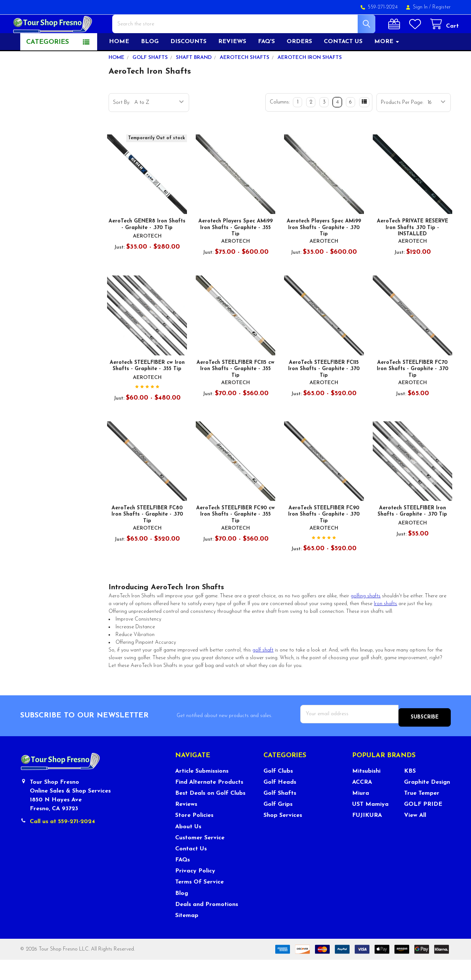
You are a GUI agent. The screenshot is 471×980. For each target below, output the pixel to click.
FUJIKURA (367, 836)
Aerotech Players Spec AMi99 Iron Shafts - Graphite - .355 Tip (235, 251)
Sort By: (121, 126)
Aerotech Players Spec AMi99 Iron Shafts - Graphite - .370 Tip (324, 251)
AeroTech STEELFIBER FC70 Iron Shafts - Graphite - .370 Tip (412, 393)
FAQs (183, 880)
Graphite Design (427, 802)
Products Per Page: (402, 126)
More (387, 65)
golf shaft (263, 674)
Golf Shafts (280, 814)
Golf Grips (278, 825)
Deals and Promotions (207, 924)
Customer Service (200, 858)
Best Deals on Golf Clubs (210, 814)
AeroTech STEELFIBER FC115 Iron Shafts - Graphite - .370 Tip (324, 393)
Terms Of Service (199, 902)
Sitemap (187, 936)
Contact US (343, 65)
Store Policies (194, 836)
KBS (410, 791)
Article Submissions (202, 791)
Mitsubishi (366, 791)
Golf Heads (280, 802)
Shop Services (283, 836)
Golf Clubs (278, 791)
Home (119, 65)
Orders (299, 65)
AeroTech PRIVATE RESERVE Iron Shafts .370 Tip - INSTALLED (412, 251)
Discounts (188, 65)
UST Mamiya (370, 825)
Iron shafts (385, 627)
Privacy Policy (195, 891)
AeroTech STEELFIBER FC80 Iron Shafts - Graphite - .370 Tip (147, 538)
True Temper (422, 814)
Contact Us (191, 869)
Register (442, 7)
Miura (361, 814)
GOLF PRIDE (423, 825)
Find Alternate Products (209, 802)
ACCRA (362, 802)
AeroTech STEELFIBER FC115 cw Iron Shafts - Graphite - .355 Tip (235, 393)
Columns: (280, 126)
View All (415, 836)
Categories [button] (47, 66)
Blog (150, 65)
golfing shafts (366, 620)
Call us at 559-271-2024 (62, 842)
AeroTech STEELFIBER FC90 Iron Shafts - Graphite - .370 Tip (324, 538)
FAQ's (266, 65)
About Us (188, 847)
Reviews (232, 65)
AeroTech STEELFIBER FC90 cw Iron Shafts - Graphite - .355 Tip (235, 538)
